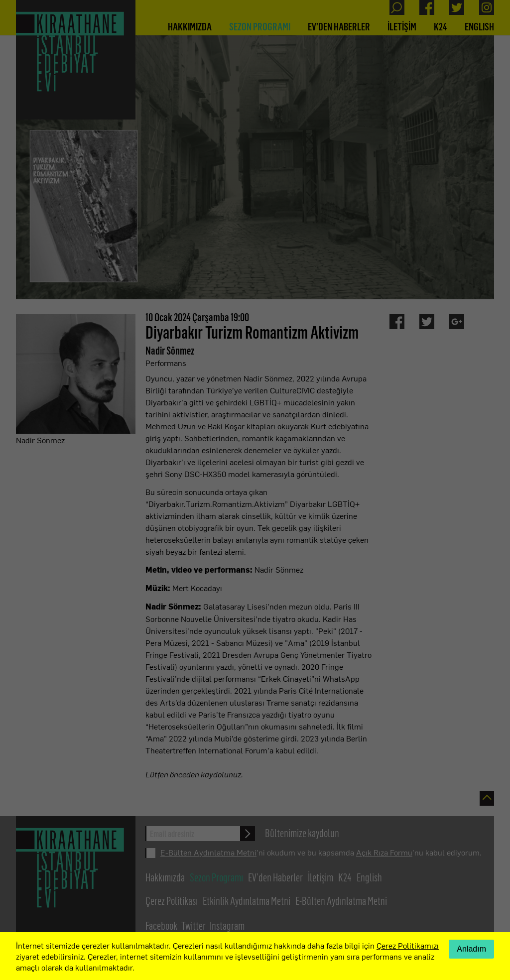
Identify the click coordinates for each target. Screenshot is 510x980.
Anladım (471, 949)
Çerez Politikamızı (408, 945)
